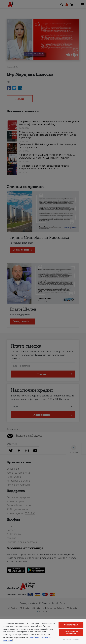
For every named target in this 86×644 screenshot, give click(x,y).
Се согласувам (71, 625)
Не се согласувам (71, 640)
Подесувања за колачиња (71, 632)
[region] (43, 632)
